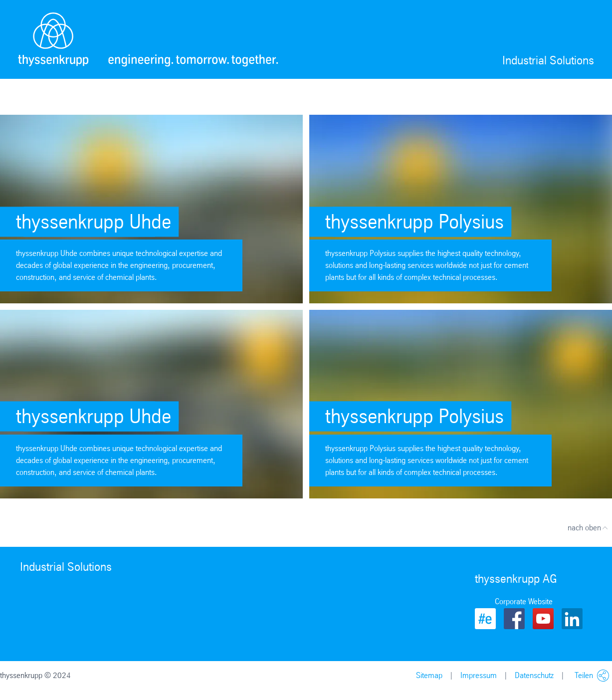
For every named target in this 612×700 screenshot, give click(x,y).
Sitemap (429, 675)
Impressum (479, 675)
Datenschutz (534, 675)
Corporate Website (524, 601)
